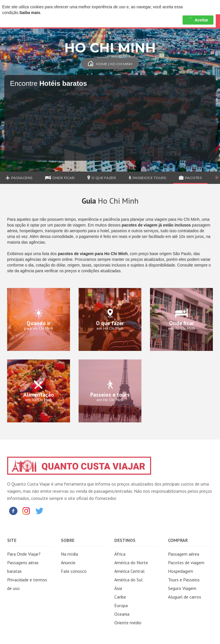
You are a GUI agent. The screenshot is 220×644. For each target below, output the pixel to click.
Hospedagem (181, 571)
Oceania (122, 614)
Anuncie (68, 562)
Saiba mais (30, 13)
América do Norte (131, 562)
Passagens (19, 178)
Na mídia (69, 554)
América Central (129, 571)
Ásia (118, 588)
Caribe (120, 597)
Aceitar (198, 20)
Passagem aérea (184, 554)
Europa (121, 605)
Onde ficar (60, 178)
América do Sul (128, 580)
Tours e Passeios (184, 580)
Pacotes (190, 178)
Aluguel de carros (185, 597)
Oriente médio (128, 623)
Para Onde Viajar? (24, 554)
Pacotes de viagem (186, 562)
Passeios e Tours (147, 178)
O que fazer (102, 178)
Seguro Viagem (182, 588)
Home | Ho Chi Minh (110, 64)
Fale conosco (74, 571)
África (120, 554)
